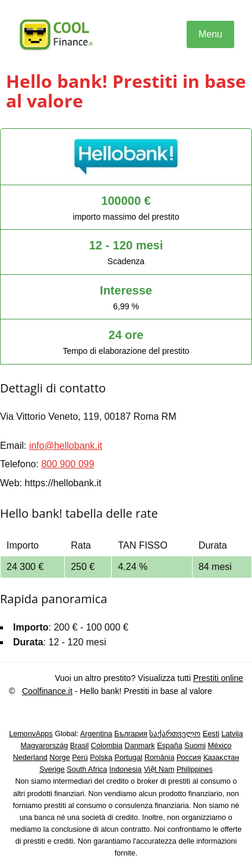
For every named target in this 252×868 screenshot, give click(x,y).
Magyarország (45, 746)
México (220, 746)
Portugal (129, 758)
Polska (101, 758)
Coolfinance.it (47, 691)
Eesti (211, 734)
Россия (189, 758)
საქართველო (175, 734)
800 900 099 (67, 464)
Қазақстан (221, 758)
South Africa (87, 769)
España (170, 746)
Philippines (195, 769)
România (159, 758)
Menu (210, 34)
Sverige (52, 769)
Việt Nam (159, 769)
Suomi (195, 746)
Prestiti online (218, 678)
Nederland (30, 758)
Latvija (232, 734)
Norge (59, 758)
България (131, 734)
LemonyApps (31, 734)
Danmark (140, 746)
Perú (80, 758)
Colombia (107, 746)
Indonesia (126, 769)
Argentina (96, 734)
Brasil (80, 746)
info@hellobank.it (66, 446)
